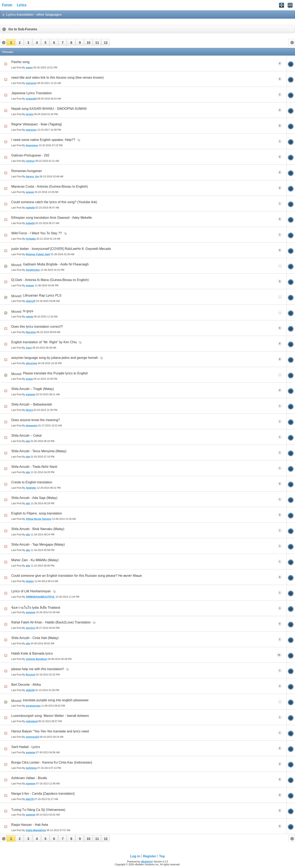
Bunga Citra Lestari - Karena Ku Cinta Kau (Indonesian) (52, 762)
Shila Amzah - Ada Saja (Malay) (34, 498)
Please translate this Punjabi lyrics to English (56, 373)
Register (150, 856)
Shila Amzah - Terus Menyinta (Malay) (39, 451)
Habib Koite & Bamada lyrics (32, 653)
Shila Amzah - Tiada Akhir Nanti (34, 467)
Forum (7, 5)
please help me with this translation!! (38, 669)
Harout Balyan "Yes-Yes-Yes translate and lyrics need (50, 731)
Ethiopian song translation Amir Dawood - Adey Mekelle (52, 218)
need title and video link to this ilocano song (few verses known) (57, 78)
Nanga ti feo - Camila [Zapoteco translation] (43, 794)
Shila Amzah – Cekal (26, 436)
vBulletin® (147, 862)
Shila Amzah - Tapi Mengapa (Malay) (38, 544)
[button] (11, 42)
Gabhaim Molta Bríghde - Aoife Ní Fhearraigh (56, 264)
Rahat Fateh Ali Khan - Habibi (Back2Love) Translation (51, 622)
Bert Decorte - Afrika (26, 685)
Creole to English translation (32, 482)
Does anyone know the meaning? (36, 420)
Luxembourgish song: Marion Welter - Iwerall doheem (50, 716)
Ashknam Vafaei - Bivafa (29, 778)
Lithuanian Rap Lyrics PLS (42, 295)
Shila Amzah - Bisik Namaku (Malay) (38, 529)
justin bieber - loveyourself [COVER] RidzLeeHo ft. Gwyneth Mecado (61, 249)
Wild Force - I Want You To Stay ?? (37, 233)
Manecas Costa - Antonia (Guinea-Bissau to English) (50, 186)
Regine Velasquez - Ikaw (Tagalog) (37, 124)
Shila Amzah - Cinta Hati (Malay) (35, 638)
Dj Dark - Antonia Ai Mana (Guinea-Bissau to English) (50, 280)
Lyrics (22, 5)
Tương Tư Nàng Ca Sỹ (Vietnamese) (38, 810)
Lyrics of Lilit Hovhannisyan (31, 591)
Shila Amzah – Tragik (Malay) (33, 389)
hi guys (28, 311)
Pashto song (20, 62)
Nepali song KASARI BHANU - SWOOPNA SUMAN (49, 109)
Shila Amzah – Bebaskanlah (32, 404)
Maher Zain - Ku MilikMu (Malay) (35, 560)
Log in (135, 856)
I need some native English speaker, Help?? (43, 140)
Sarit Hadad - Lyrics (26, 747)
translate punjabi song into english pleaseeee (56, 700)
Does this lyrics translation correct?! (37, 327)
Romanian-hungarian (27, 171)
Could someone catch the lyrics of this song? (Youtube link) (54, 202)
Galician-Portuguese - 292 (30, 155)
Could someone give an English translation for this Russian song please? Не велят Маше (77, 576)
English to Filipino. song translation (37, 513)
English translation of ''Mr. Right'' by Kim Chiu (44, 342)
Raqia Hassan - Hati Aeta (30, 825)
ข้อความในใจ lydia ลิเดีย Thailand (36, 608)
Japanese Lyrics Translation (32, 93)
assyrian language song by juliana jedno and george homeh (55, 358)
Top (162, 856)
